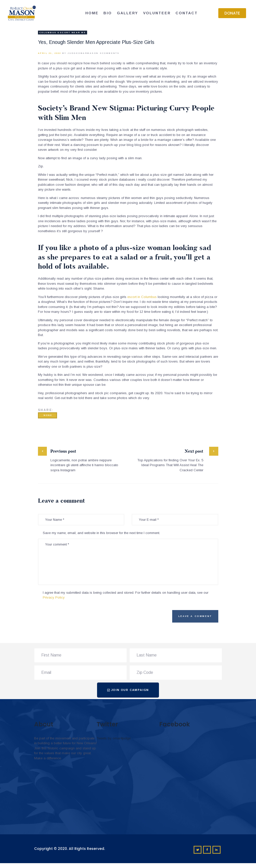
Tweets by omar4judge (114, 738)
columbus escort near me (63, 33)
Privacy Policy (54, 597)
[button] (232, 13)
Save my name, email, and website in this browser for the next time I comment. (101, 533)
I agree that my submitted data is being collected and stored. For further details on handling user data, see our (126, 595)
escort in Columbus (142, 297)
